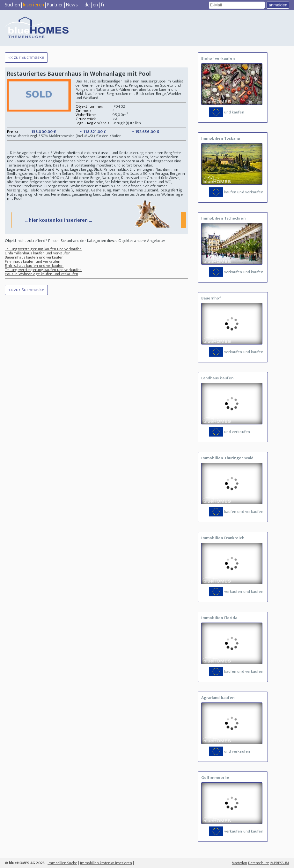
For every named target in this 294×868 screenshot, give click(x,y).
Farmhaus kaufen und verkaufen (33, 261)
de (87, 5)
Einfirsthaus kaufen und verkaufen (34, 266)
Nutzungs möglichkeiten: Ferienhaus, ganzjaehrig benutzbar (59, 194)
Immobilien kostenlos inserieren (106, 863)
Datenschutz (258, 863)
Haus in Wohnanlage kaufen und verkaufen (41, 274)
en (95, 5)
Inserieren (33, 5)
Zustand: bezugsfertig (163, 190)
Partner (55, 5)
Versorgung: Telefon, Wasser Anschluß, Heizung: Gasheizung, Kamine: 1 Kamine (75, 190)
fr (103, 5)
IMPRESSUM (279, 863)
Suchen (12, 5)
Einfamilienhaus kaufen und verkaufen (38, 253)
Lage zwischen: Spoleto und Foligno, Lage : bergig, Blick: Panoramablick (68, 169)
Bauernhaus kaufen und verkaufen (34, 257)
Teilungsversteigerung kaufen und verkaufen (43, 249)
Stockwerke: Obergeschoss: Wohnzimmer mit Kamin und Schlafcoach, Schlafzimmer (95, 186)
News (72, 5)
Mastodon (239, 863)
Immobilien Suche (62, 863)
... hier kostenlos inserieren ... (98, 220)
